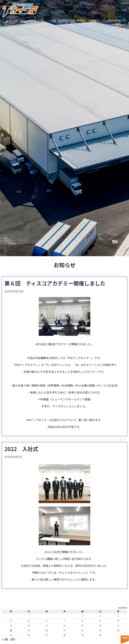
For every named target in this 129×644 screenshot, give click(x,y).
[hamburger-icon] (123, 10)
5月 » (13, 639)
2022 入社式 (21, 449)
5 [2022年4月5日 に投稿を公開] (29, 621)
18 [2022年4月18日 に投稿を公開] (11, 630)
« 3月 (5, 639)
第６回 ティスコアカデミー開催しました (55, 283)
